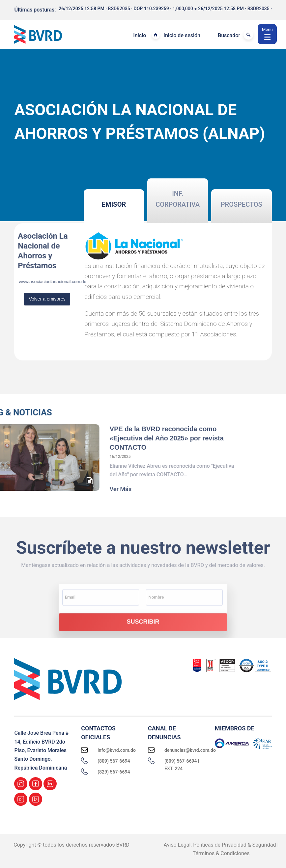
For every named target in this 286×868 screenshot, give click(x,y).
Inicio (140, 35)
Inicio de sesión (182, 35)
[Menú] (267, 34)
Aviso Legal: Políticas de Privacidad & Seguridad (220, 845)
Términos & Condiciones (221, 853)
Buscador (229, 35)
